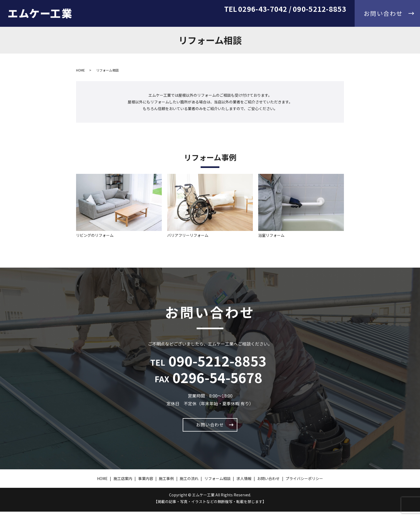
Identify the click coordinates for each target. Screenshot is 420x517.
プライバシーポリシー (304, 484)
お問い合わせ (210, 427)
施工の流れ (271, 20)
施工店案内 (190, 20)
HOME (164, 20)
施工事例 (243, 20)
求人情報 (338, 20)
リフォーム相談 (306, 20)
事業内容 (218, 20)
